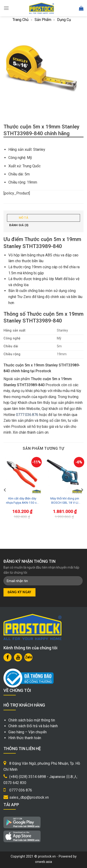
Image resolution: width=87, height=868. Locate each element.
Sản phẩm (43, 20)
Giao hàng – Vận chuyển (27, 732)
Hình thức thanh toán (25, 738)
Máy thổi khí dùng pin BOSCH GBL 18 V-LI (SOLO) (65, 501)
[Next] (82, 490)
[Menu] (6, 8)
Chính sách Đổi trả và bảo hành (33, 726)
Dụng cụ (64, 20)
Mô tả (23, 218)
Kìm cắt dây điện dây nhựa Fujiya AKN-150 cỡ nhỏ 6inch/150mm (22, 501)
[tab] (43, 218)
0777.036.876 (27, 415)
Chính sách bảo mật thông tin (32, 720)
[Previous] (5, 490)
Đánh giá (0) (19, 225)
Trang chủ (21, 20)
